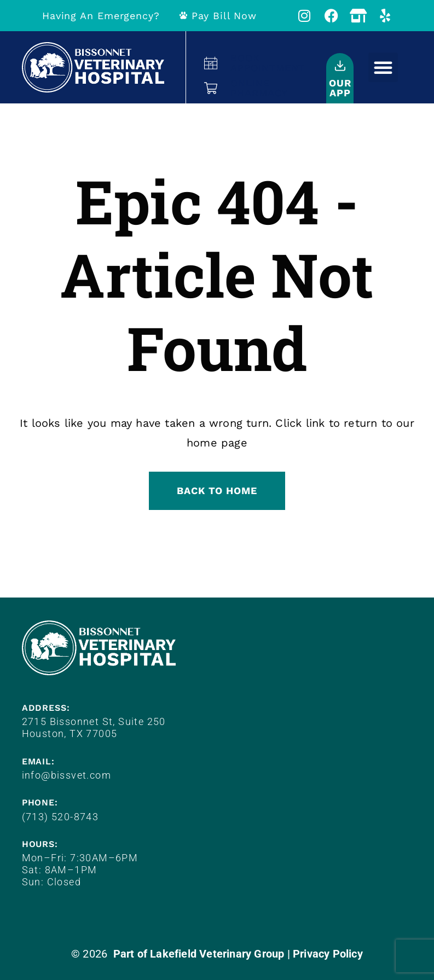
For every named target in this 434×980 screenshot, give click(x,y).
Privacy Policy (328, 954)
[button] (383, 67)
